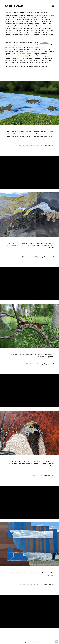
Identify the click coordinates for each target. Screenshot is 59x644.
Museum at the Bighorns (33, 257)
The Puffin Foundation (33, 52)
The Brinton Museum (34, 364)
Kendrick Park (36, 476)
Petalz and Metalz (23, 54)
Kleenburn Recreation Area (29, 585)
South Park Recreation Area (31, 146)
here (6, 37)
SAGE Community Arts (13, 47)
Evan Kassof (23, 56)
